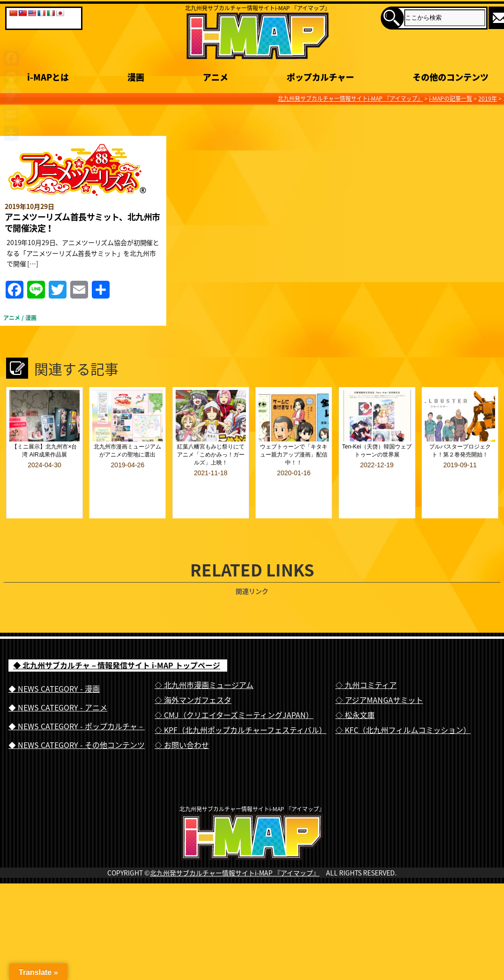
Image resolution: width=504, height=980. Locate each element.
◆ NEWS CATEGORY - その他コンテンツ (77, 720)
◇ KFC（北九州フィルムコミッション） (403, 705)
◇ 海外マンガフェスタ (193, 675)
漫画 (31, 318)
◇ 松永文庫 (355, 690)
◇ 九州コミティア (366, 660)
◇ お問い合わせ (182, 720)
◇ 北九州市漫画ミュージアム (204, 660)
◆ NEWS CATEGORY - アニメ (58, 682)
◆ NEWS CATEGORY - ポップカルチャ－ (77, 701)
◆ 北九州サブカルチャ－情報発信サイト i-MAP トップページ (117, 641)
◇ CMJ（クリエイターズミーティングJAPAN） (234, 690)
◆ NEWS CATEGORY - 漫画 (54, 664)
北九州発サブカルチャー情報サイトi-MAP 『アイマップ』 (235, 867)
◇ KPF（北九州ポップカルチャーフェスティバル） (241, 705)
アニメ (12, 318)
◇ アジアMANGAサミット (379, 675)
